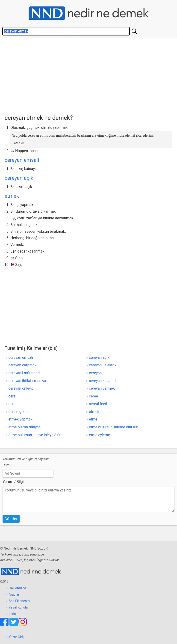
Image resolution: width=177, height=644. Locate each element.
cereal (13, 404)
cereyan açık (19, 178)
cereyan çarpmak (23, 365)
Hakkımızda (17, 588)
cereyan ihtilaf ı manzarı (28, 381)
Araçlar (14, 595)
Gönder (11, 519)
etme (93, 419)
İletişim (14, 614)
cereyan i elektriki (103, 365)
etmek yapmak (21, 419)
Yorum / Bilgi (13, 482)
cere (12, 396)
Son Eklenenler (20, 601)
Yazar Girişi (17, 637)
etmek (12, 196)
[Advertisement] (91, 75)
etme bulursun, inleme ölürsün (114, 427)
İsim (6, 465)
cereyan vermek (102, 388)
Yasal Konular (19, 607)
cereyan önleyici (22, 388)
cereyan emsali (22, 160)
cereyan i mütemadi (25, 373)
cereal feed (98, 404)
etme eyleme (99, 435)
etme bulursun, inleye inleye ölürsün (38, 435)
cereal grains (19, 412)
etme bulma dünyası (25, 427)
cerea (93, 396)
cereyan (95, 373)
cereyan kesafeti (102, 381)
